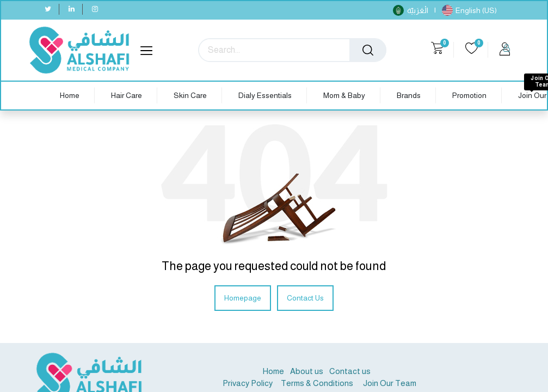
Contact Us (305, 298)
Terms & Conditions (316, 383)
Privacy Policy (248, 383)
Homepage (243, 298)
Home (273, 371)
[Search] (368, 50)
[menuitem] (70, 96)
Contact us (350, 371)
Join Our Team (390, 383)
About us (307, 371)
